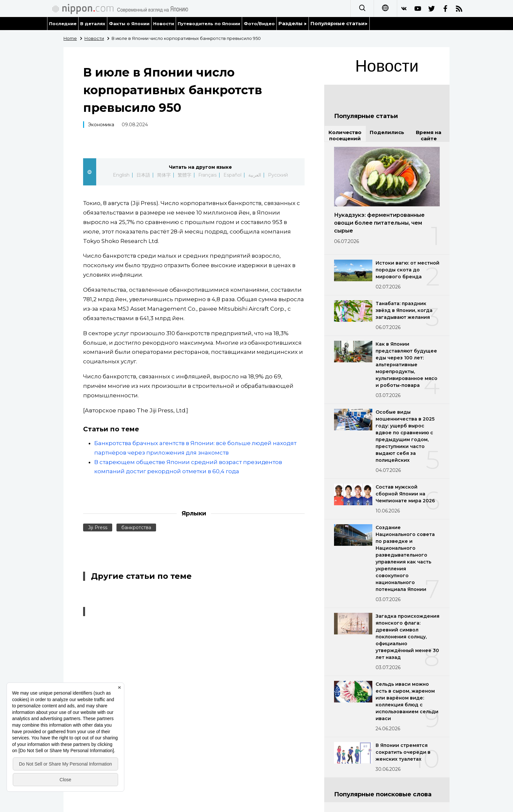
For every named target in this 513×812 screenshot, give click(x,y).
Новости (164, 24)
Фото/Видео (259, 24)
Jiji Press (98, 527)
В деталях (93, 24)
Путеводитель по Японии (209, 24)
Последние (63, 24)
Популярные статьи (339, 23)
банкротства (136, 527)
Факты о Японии (129, 24)
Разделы (293, 23)
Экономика (101, 125)
